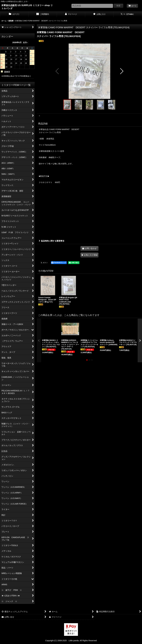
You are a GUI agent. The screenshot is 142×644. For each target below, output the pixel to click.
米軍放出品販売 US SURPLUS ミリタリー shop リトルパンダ (27, 7)
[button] (57, 71)
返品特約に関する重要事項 (52, 241)
